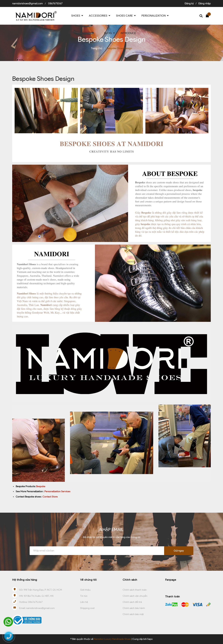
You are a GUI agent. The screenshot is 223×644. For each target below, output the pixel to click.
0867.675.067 (35, 602)
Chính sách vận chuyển (135, 596)
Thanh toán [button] (173, 596)
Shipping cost (87, 608)
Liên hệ (84, 602)
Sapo (150, 639)
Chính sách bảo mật (133, 614)
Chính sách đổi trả (132, 602)
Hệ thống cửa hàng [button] (25, 580)
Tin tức (84, 596)
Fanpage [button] (171, 580)
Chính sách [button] (130, 580)
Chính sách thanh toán (135, 590)
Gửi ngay (179, 551)
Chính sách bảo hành (134, 608)
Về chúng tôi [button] (88, 580)
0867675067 (55, 3)
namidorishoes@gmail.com (28, 3)
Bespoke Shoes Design (43, 78)
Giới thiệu (85, 590)
